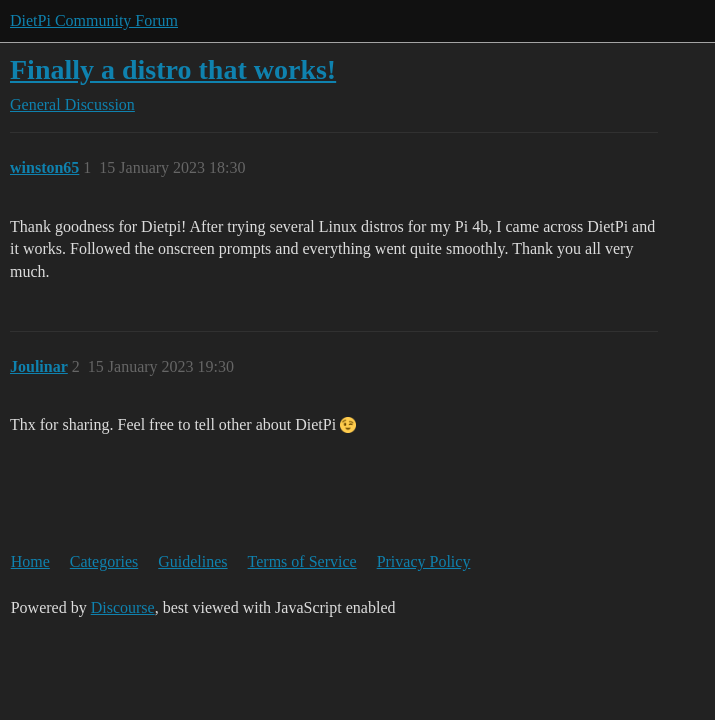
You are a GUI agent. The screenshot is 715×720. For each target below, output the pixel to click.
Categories (104, 561)
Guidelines (192, 561)
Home (30, 561)
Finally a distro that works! (173, 69)
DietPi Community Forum (94, 20)
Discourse (123, 607)
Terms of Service (302, 561)
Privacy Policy (424, 561)
